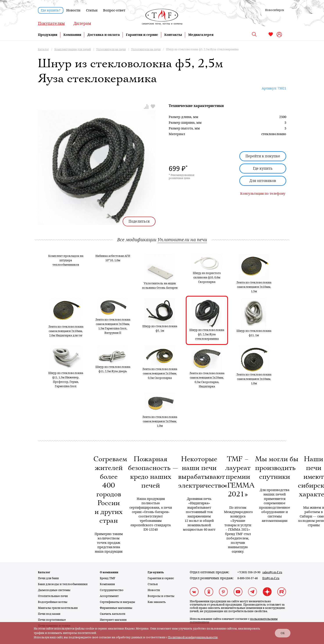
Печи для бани (48, 578)
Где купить (263, 168)
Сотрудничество (112, 590)
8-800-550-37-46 (248, 578)
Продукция (48, 35)
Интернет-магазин (113, 620)
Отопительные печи (53, 596)
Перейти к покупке (263, 156)
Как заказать (157, 602)
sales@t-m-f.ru (272, 572)
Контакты (173, 35)
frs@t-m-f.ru (271, 578)
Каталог (44, 572)
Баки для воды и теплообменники (63, 584)
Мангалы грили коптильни (58, 608)
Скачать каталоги (113, 614)
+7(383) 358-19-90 (249, 572)
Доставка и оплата (104, 35)
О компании (109, 572)
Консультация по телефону (263, 194)
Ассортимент (109, 596)
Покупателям (51, 23)
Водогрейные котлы (53, 602)
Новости (73, 10)
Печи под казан (49, 614)
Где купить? (51, 10)
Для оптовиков (263, 181)
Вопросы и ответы (161, 596)
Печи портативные (52, 620)
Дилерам (82, 23)
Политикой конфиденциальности (193, 637)
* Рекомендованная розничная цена (182, 177)
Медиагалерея (201, 35)
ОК (283, 633)
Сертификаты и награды (117, 602)
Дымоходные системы (54, 590)
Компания (72, 35)
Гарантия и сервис (142, 35)
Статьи (92, 10)
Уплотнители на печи (182, 240)
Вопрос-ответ (114, 10)
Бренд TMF (108, 578)
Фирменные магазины (116, 608)
